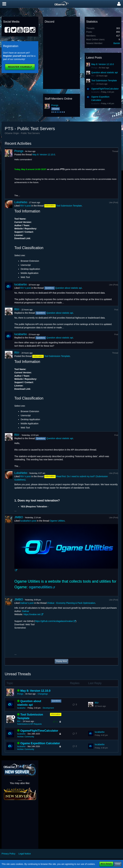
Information (56, 714)
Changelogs (43, 694)
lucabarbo (95, 92)
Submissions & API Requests (29, 724)
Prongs (55, 105)
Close (118, 864)
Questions (56, 701)
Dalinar (26, 611)
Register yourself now (15, 56)
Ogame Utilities (57, 521)
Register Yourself (20, 67)
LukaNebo (21, 202)
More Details (106, 864)
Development (48, 708)
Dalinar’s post (27, 603)
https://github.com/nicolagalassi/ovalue (54, 621)
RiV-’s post (25, 206)
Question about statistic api (105, 72)
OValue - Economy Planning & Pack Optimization (71, 603)
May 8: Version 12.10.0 (103, 64)
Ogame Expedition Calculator (40, 743)
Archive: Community (26, 737)
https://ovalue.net (32, 614)
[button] (4, 4)
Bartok (117, 43)
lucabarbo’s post (28, 521)
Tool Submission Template (104, 81)
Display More (61, 661)
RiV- (93, 76)
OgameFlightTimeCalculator (105, 89)
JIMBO (19, 517)
